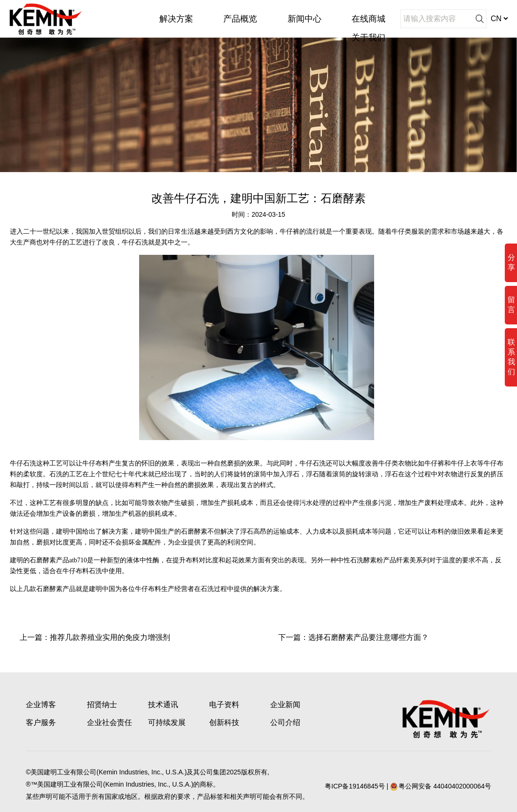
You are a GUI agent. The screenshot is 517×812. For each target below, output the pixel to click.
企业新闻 (285, 705)
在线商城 (368, 19)
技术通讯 (163, 705)
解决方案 (176, 19)
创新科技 (224, 722)
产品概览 (240, 19)
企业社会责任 (110, 722)
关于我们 (368, 38)
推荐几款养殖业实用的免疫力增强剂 (110, 637)
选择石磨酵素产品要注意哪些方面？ (368, 637)
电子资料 (224, 705)
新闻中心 (305, 19)
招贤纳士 (102, 705)
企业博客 (41, 705)
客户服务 (41, 722)
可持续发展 (167, 722)
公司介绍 (285, 722)
